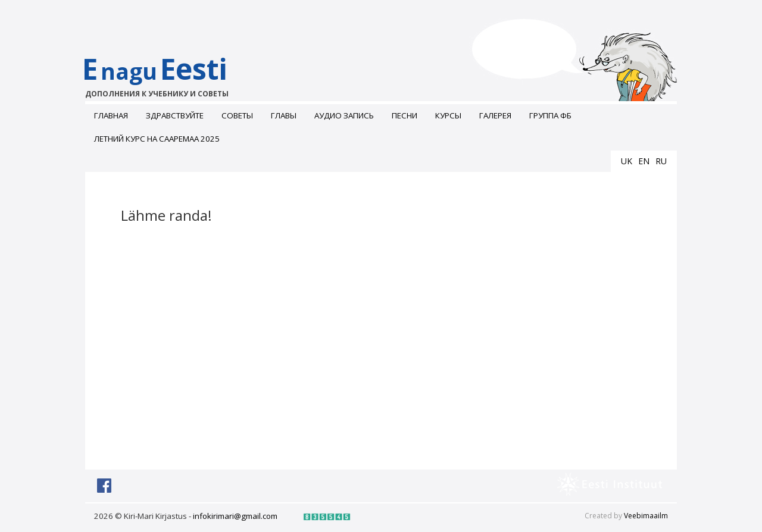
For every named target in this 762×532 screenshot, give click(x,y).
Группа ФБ (550, 115)
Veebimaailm (646, 516)
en (644, 161)
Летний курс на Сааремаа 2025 (157, 139)
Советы (237, 115)
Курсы (448, 115)
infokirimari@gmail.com (235, 516)
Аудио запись (344, 115)
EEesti (167, 74)
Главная (111, 115)
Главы (284, 115)
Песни (405, 115)
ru (661, 161)
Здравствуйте (175, 115)
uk (627, 161)
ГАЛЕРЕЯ (495, 115)
